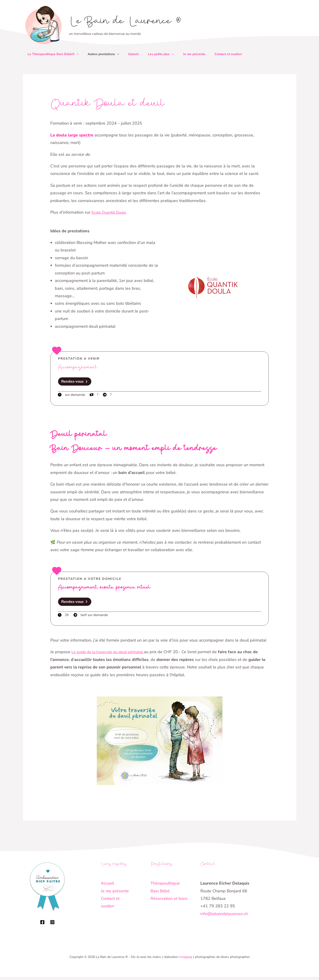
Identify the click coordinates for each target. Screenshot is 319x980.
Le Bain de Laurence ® (125, 22)
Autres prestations (106, 54)
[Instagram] (52, 925)
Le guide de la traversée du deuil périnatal (111, 655)
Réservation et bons (169, 902)
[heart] (57, 351)
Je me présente (202, 54)
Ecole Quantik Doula (110, 212)
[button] (77, 54)
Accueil (107, 886)
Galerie (138, 54)
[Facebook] (42, 925)
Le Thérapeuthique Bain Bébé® (54, 54)
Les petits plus (167, 54)
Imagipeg (186, 960)
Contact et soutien (238, 54)
